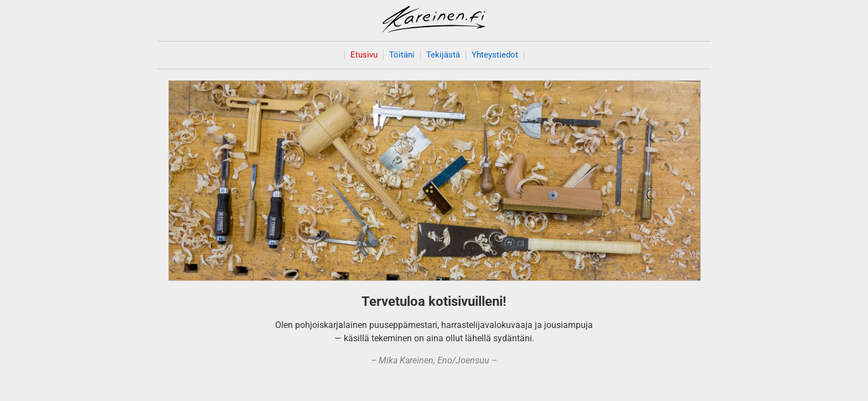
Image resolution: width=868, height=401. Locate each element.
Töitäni (402, 55)
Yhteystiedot (495, 55)
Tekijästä (443, 55)
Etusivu (364, 55)
